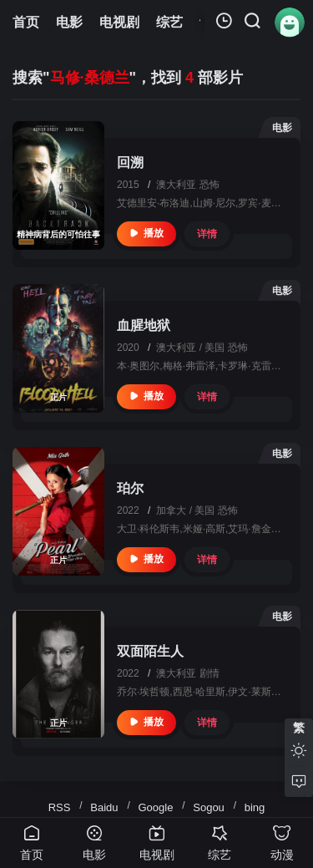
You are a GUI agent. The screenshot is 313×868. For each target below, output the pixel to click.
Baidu (104, 807)
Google (155, 807)
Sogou (209, 807)
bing (255, 807)
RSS (60, 807)
